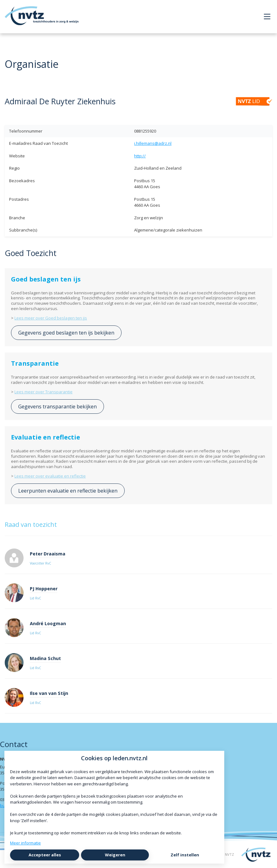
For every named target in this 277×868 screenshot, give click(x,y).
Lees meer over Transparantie (43, 392)
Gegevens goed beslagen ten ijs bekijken (66, 333)
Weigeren (115, 855)
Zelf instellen (185, 855)
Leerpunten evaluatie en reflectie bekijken (68, 491)
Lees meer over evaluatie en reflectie (50, 476)
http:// (140, 156)
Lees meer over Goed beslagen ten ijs (51, 318)
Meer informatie (25, 843)
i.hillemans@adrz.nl (153, 143)
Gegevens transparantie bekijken (57, 407)
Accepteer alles (45, 855)
